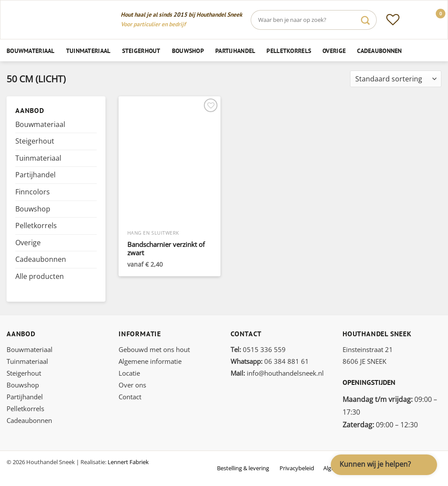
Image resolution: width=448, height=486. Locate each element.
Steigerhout (141, 51)
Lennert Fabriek (128, 462)
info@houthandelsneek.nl (277, 373)
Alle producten (40, 276)
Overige (334, 51)
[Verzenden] (365, 20)
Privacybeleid (297, 468)
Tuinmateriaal (88, 51)
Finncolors (33, 192)
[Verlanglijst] (393, 20)
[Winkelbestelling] (396, 79)
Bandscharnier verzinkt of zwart (166, 249)
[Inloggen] (413, 20)
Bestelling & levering (243, 468)
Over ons (132, 385)
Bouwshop (188, 51)
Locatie (129, 373)
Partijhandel (235, 51)
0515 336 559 (258, 349)
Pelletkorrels (289, 51)
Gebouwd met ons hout (154, 349)
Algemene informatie (150, 361)
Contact (130, 397)
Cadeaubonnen (379, 51)
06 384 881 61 (270, 361)
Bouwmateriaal (31, 51)
